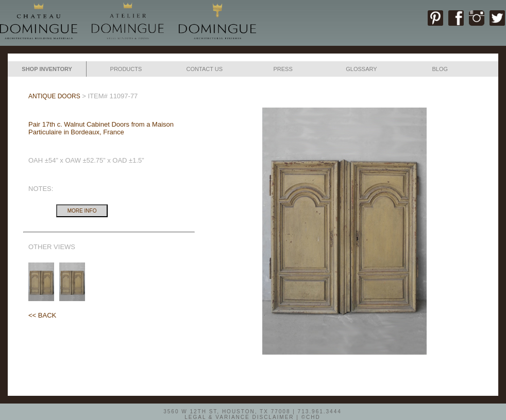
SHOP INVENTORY (47, 69)
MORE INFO (82, 211)
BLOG (440, 69)
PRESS (283, 69)
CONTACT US (205, 69)
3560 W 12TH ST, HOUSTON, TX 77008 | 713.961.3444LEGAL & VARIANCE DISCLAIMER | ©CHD (252, 414)
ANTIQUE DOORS (54, 96)
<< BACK (42, 315)
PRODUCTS (126, 69)
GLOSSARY (361, 69)
